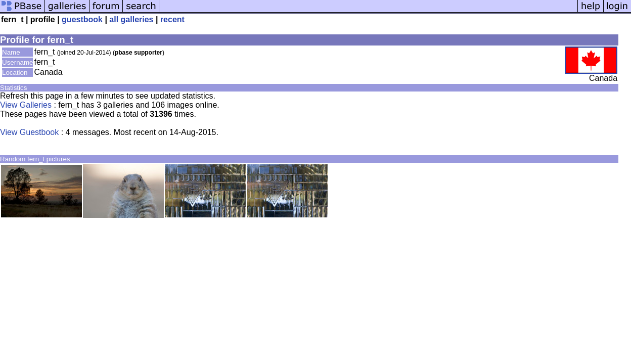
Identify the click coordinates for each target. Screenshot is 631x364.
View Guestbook (29, 132)
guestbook (82, 19)
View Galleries (26, 105)
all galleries (131, 19)
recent (172, 19)
